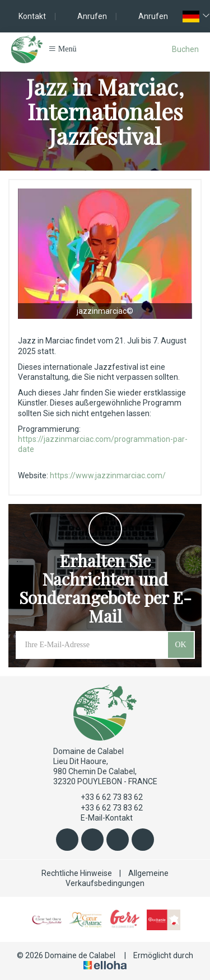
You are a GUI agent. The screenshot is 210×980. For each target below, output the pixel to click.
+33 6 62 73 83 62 (105, 798)
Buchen (185, 49)
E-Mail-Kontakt (100, 818)
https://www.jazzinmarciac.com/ (108, 475)
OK (180, 645)
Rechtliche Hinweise (77, 873)
